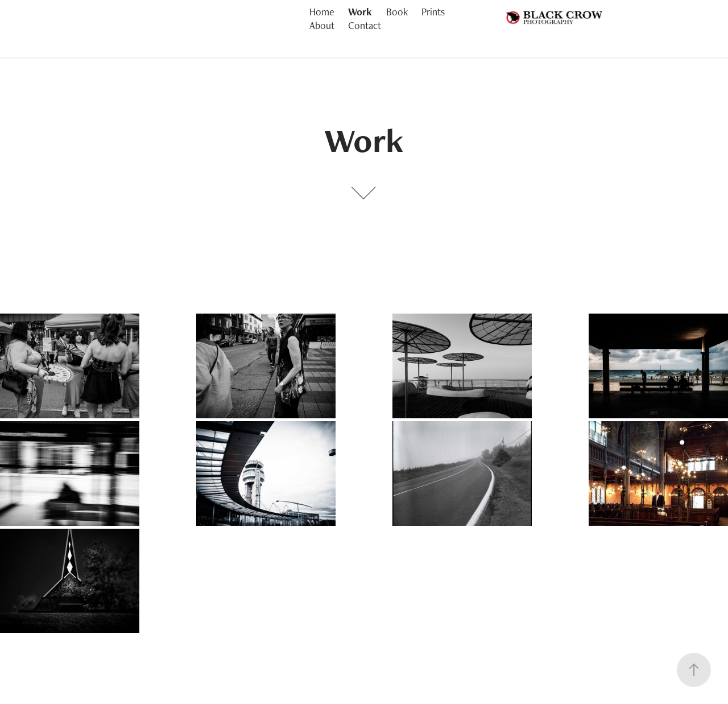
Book (397, 12)
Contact (365, 25)
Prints (433, 12)
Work (360, 12)
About (322, 25)
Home (322, 12)
